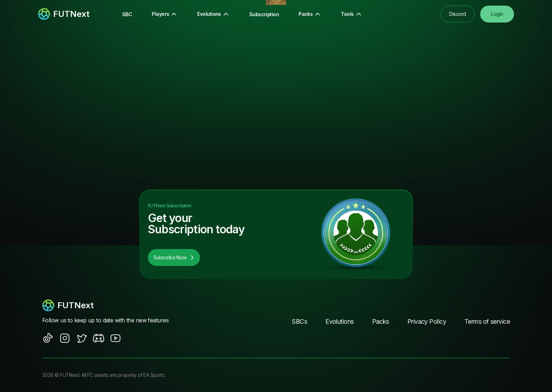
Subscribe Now (174, 257)
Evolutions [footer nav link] (339, 321)
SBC (127, 14)
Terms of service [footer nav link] (487, 321)
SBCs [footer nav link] (299, 321)
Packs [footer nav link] (381, 321)
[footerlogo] (112, 305)
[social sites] (48, 338)
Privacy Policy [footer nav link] (427, 321)
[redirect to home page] (64, 14)
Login (497, 14)
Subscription (264, 14)
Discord (457, 14)
